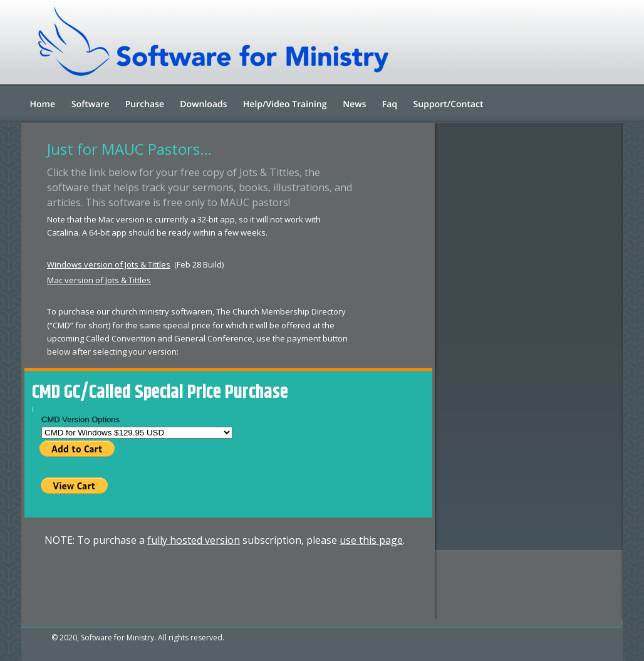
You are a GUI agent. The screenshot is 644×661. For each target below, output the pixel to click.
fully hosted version (194, 540)
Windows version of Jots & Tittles (109, 264)
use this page (371, 540)
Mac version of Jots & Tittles (99, 280)
